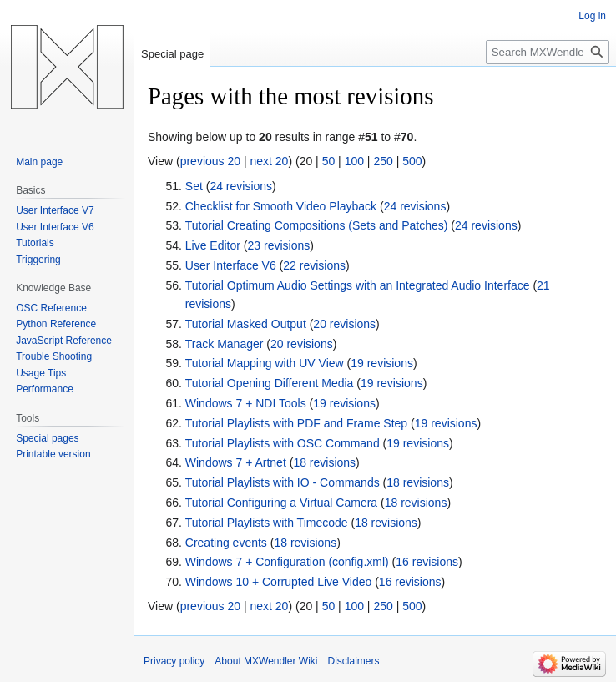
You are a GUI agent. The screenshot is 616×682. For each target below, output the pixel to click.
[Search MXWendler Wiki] (548, 52)
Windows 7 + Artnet (236, 462)
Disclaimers (354, 661)
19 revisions (382, 363)
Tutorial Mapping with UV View (265, 363)
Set (194, 186)
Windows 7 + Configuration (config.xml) (287, 562)
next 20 (269, 161)
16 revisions (427, 562)
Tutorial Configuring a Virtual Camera (281, 503)
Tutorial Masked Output (246, 324)
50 (329, 161)
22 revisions (314, 265)
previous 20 (210, 161)
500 (412, 161)
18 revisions (324, 462)
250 (383, 161)
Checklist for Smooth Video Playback (281, 206)
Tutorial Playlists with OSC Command (283, 443)
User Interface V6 (231, 265)
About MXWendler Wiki (266, 661)
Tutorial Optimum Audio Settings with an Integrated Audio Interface (358, 285)
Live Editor (213, 245)
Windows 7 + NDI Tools (246, 403)
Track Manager (225, 344)
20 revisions (344, 324)
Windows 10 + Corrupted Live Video (278, 582)
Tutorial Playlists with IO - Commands (283, 482)
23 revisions (279, 245)
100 (354, 161)
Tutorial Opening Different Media (270, 383)
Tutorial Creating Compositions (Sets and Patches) (317, 225)
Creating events (226, 543)
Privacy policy (174, 661)
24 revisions (241, 186)
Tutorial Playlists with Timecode (267, 523)
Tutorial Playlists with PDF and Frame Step (296, 423)
